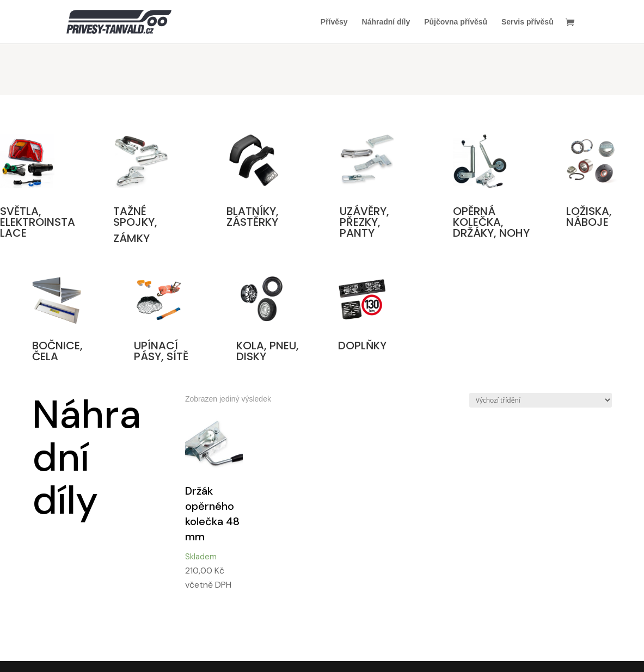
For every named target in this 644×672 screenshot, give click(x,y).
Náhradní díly (386, 22)
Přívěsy (334, 22)
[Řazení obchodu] (541, 400)
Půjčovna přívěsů (456, 22)
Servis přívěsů (528, 22)
